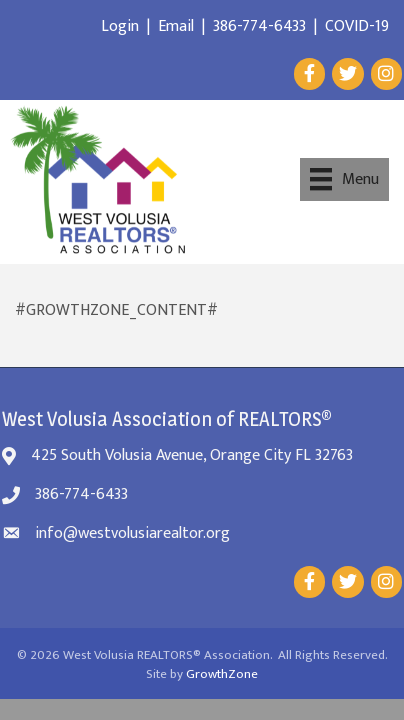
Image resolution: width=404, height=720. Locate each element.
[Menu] (344, 179)
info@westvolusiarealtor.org (132, 533)
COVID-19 (357, 26)
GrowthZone (222, 674)
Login (120, 26)
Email (176, 26)
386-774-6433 (259, 26)
